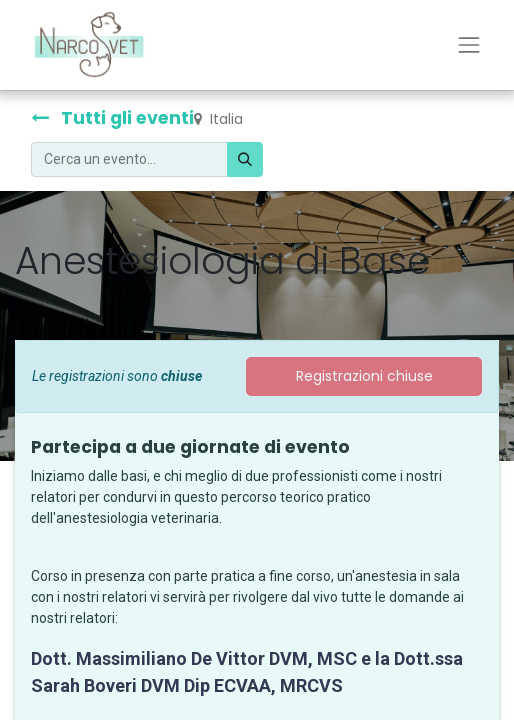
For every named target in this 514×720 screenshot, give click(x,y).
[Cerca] (245, 159)
